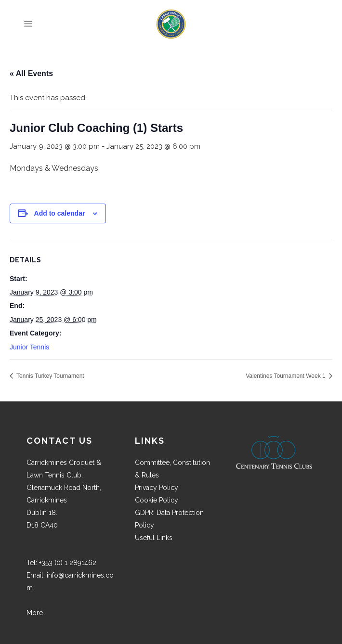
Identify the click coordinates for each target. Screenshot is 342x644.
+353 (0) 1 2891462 (68, 563)
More (35, 613)
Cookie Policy (157, 500)
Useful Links (154, 538)
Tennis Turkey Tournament (50, 376)
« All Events (31, 73)
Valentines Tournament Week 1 (286, 376)
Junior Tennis (29, 347)
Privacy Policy (157, 488)
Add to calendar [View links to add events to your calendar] (60, 213)
